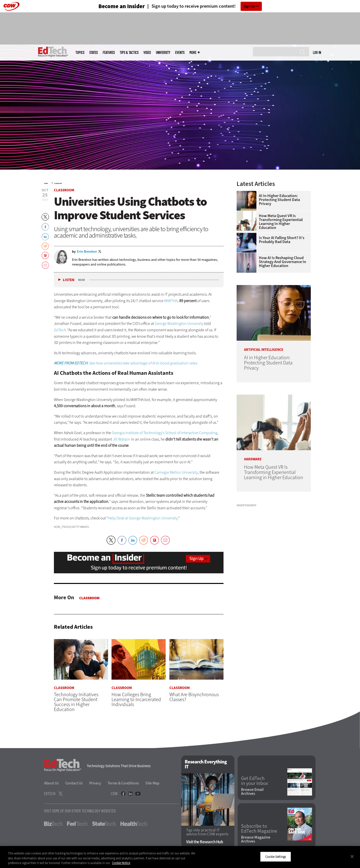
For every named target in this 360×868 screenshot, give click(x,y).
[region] (180, 857)
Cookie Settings (276, 857)
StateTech (104, 824)
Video (147, 53)
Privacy (95, 783)
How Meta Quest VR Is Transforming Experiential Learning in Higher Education (281, 222)
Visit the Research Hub (205, 842)
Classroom (58, 183)
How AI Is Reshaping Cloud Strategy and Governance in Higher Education (282, 262)
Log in (317, 52)
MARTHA (171, 301)
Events (180, 53)
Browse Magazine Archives (256, 839)
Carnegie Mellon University (176, 472)
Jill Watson (122, 439)
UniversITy (163, 53)
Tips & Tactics (129, 53)
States (93, 53)
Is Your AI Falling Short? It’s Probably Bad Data (282, 240)
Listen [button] (69, 280)
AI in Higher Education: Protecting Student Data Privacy (279, 200)
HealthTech (134, 824)
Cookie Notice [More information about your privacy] (121, 863)
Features (109, 53)
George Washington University (179, 323)
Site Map (152, 783)
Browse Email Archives (252, 792)
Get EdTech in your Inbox (255, 781)
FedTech (77, 824)
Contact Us (74, 783)
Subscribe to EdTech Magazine (259, 829)
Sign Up (249, 6)
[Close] (352, 856)
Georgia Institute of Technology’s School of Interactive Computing (165, 433)
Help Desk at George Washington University (143, 518)
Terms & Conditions (123, 783)
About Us (51, 783)
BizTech (53, 824)
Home (46, 183)
